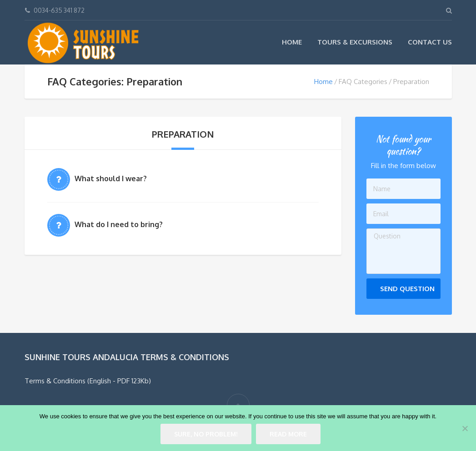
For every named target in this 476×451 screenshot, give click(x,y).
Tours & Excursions (355, 42)
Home (292, 42)
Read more (288, 434)
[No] (465, 428)
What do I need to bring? (119, 224)
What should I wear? (111, 178)
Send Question (407, 289)
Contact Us (430, 42)
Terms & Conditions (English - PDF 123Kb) (88, 381)
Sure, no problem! (206, 434)
